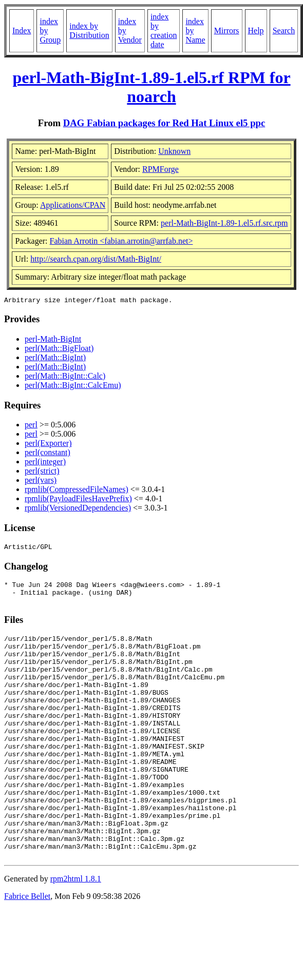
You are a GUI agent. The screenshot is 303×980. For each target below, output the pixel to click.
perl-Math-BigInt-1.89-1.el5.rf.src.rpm (224, 223)
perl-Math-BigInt (53, 340)
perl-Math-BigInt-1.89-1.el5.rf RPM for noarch (151, 87)
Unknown (174, 151)
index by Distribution (89, 31)
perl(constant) (48, 454)
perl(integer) (45, 463)
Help (256, 31)
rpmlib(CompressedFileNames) (77, 491)
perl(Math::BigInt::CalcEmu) (73, 387)
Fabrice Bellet (27, 948)
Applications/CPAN (73, 205)
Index (22, 31)
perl (31, 426)
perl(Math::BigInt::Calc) (65, 377)
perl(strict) (42, 472)
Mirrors (227, 31)
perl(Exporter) (48, 445)
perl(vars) (41, 482)
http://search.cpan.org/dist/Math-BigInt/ (96, 259)
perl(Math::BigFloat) (59, 350)
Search (284, 31)
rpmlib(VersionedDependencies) (78, 509)
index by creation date (164, 31)
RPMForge (160, 169)
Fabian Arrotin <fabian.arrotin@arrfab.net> (121, 241)
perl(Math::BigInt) (55, 359)
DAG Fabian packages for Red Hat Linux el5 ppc (164, 123)
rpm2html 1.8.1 (76, 931)
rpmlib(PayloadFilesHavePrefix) (78, 500)
